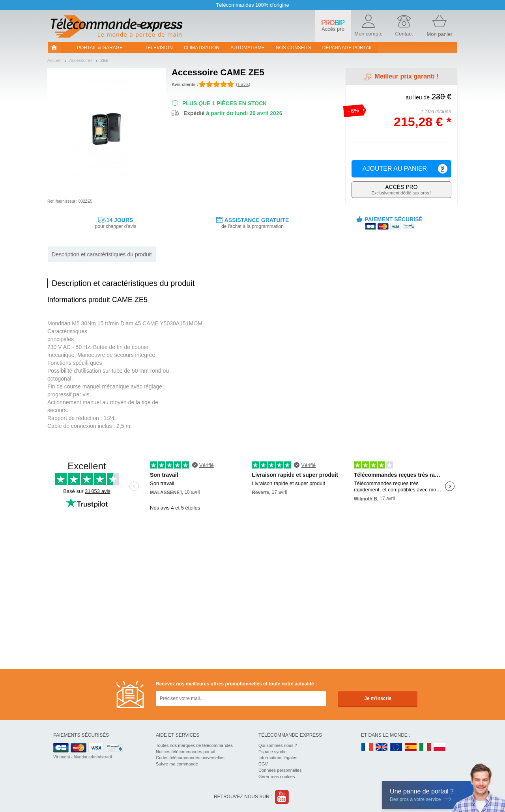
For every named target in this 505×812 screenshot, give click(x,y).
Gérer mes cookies (277, 777)
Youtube (282, 797)
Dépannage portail (348, 48)
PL (440, 748)
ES (411, 748)
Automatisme (248, 48)
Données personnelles (280, 770)
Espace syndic (272, 752)
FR (367, 748)
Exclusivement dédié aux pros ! (401, 189)
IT (425, 748)
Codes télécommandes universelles (190, 758)
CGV (263, 764)
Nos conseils (294, 48)
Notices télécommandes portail (185, 752)
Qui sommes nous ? (278, 745)
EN (397, 748)
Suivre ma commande (177, 764)
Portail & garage (100, 48)
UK (382, 748)
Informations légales (278, 758)
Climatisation (202, 48)
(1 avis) (243, 84)
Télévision (159, 48)
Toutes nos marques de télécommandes (194, 745)
